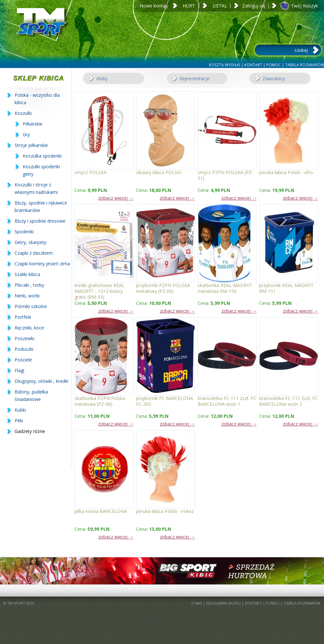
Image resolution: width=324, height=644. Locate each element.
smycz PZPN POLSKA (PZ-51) (226, 175)
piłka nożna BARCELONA (101, 511)
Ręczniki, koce (29, 328)
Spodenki (24, 232)
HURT (189, 6)
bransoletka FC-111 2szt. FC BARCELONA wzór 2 (289, 401)
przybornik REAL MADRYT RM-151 (286, 288)
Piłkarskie (33, 124)
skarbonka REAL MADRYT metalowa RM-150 (225, 288)
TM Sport (40, 31)
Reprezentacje (195, 78)
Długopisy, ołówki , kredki (41, 381)
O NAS (197, 603)
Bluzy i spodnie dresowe (40, 221)
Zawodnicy (274, 78)
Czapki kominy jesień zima (42, 264)
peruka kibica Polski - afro (286, 172)
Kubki (20, 410)
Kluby (102, 78)
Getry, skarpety (30, 242)
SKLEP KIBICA (36, 78)
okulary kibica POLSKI (159, 172)
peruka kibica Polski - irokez (165, 511)
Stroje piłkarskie (31, 145)
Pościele (23, 360)
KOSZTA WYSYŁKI (225, 65)
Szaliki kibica (27, 274)
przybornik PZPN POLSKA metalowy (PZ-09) (163, 288)
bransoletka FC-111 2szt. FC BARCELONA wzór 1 (227, 401)
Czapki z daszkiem (34, 253)
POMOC (274, 65)
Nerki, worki (27, 296)
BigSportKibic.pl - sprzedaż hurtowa (162, 571)
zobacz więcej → (116, 198)
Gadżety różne (30, 431)
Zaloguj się (254, 6)
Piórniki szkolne (31, 306)
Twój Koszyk (304, 6)
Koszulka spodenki (42, 156)
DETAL (220, 6)
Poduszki (24, 349)
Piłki (19, 421)
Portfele (23, 317)
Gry (26, 134)
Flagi (19, 370)
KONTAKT (253, 65)
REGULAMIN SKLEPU (223, 603)
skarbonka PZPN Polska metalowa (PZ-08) (100, 401)
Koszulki (23, 113)
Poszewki (24, 338)
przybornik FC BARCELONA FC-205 (165, 401)
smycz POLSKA (91, 172)
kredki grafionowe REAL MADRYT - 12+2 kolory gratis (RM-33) (99, 288)
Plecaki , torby (29, 285)
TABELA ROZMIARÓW (305, 65)
